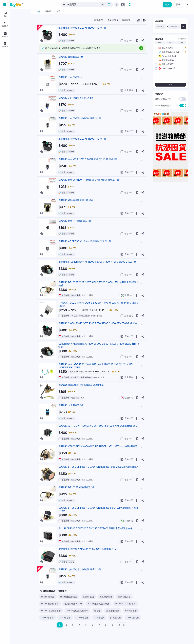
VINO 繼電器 (133, 617)
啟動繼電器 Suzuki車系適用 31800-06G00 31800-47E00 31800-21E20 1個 (97, 262)
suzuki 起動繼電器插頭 (77, 611)
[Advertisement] (171, 227)
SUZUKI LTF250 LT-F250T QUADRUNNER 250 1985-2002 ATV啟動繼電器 (98, 467)
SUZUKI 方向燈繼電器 (70, 77)
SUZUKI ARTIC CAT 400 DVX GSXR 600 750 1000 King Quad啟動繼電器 (98, 426)
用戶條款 (21, 74)
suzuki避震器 (124, 597)
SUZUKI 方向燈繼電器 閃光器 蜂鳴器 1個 (80, 118)
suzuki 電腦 (88, 597)
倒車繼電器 (116, 617)
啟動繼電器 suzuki (73, 604)
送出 (171, 84)
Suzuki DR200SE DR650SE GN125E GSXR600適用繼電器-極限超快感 (95, 528)
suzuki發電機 (106, 597)
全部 (160, 43)
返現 (181, 43)
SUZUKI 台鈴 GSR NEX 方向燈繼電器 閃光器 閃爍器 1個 (88, 159)
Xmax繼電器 (82, 617)
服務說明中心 (7, 78)
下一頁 (122, 625)
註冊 (178, 4)
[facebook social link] (4, 87)
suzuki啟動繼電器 (69, 597)
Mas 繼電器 (65, 617)
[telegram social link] (9, 87)
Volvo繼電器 (131, 611)
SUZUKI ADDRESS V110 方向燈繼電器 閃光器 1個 (85, 241)
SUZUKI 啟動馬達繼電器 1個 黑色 (76, 200)
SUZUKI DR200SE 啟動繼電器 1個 (76, 487)
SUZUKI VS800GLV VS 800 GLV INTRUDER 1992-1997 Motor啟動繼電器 (98, 446)
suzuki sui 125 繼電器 (125, 604)
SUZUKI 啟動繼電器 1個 (71, 57)
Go (184, 26)
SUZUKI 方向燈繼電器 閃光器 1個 (76, 98)
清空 (171, 43)
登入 (167, 4)
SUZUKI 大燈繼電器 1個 (71, 405)
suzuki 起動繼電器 (50, 604)
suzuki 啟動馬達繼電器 (98, 604)
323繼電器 (99, 617)
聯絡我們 (13, 74)
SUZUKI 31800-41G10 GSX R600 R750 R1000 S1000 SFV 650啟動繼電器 (98, 323)
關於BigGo (22, 70)
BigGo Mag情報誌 (9, 70)
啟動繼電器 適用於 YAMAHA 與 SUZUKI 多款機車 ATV (87, 549)
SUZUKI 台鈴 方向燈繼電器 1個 (75, 221)
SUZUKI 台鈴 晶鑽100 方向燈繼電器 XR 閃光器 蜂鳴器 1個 (89, 180)
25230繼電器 (47, 617)
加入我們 (6, 74)
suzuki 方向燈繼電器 (51, 611)
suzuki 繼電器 (48, 597)
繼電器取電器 (113, 611)
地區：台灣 (10, 82)
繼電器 (97, 611)
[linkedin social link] (14, 87)
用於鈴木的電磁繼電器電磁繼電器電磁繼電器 (81, 385)
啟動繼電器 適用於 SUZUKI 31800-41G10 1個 (82, 28)
